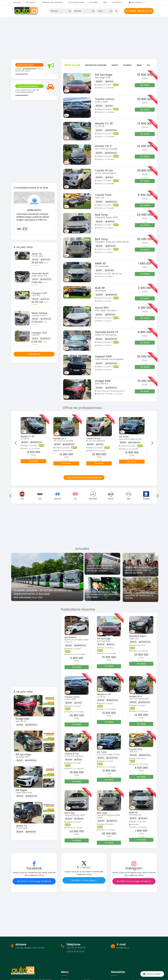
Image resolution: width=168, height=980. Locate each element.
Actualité (94, 2)
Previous (17, 443)
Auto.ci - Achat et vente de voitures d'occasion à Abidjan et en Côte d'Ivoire (26, 11)
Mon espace (136, 2)
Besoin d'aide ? (152, 974)
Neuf (139, 65)
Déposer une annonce (53, 2)
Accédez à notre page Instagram (134, 881)
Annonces (30, 2)
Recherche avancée (96, 65)
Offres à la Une (72, 65)
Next (151, 443)
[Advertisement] (84, 38)
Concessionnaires (76, 2)
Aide (105, 2)
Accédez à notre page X (84, 880)
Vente (115, 65)
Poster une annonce (139, 11)
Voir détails (145, 85)
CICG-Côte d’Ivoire (22, 597)
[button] (15, 579)
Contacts (117, 2)
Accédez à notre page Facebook (34, 881)
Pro (148, 65)
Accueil (17, 2)
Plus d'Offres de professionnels (84, 478)
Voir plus (34, 354)
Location (127, 65)
